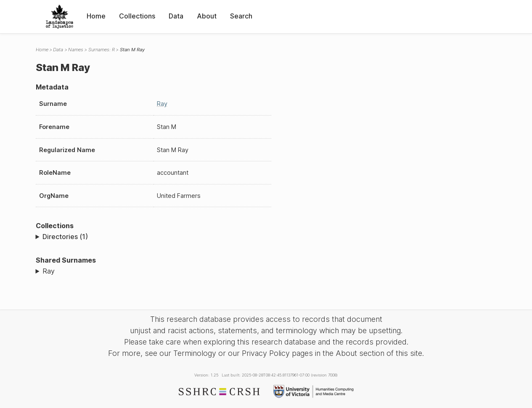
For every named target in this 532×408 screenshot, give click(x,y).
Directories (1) (65, 237)
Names (76, 50)
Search (241, 16)
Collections (137, 16)
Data (176, 16)
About (207, 16)
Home (96, 16)
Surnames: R (102, 50)
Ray (162, 104)
